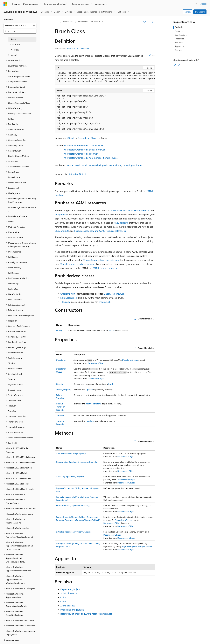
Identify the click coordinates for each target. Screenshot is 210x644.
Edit (152, 55)
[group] (105, 77)
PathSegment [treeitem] (14, 273)
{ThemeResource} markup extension (101, 260)
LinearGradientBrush (138, 210)
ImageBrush (61, 214)
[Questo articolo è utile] (175, 65)
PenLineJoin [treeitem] (13, 289)
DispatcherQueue (130, 360)
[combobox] (20, 26)
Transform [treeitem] (13, 411)
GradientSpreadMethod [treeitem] (19, 156)
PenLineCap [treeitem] (13, 284)
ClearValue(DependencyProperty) (71, 453)
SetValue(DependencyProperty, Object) (74, 532)
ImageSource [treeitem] (14, 177)
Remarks (179, 31)
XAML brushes (68, 606)
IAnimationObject (77, 174)
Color (63, 601)
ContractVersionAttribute (79, 165)
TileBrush (65, 302)
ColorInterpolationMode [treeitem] (19, 76)
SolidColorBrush (119, 210)
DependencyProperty (124, 520)
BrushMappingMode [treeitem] (17, 66)
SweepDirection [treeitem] (15, 390)
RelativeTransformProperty (61, 407)
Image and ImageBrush (72, 610)
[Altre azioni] (153, 22)
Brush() (59, 330)
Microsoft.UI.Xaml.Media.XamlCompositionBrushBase (91, 158)
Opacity (60, 384)
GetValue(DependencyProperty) (70, 477)
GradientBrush (68, 294)
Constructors (181, 35)
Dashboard (200, 12)
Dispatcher (61, 360)
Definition (179, 27)
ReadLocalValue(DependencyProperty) (73, 505)
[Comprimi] (36, 20)
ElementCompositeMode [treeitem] (19, 103)
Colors (64, 597)
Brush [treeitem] (13, 39)
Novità (188, 12)
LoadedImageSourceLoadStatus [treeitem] (22, 209)
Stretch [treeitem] (11, 379)
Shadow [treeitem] (12, 363)
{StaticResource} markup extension (78, 264)
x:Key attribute (121, 223)
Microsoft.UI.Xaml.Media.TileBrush (81, 154)
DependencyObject (88, 138)
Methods (179, 42)
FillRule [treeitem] (11, 119)
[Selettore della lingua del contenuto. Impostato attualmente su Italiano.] (10, 639)
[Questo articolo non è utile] (179, 65)
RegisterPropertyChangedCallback (137, 546)
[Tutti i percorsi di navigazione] (57, 22)
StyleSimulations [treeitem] (16, 384)
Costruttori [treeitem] (15, 44)
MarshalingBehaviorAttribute (107, 165)
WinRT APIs (68, 22)
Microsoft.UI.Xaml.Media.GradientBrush (84, 145)
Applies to (179, 46)
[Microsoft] (5, 4)
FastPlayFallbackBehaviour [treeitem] (20, 113)
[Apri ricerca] (196, 4)
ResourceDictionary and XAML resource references (100, 231)
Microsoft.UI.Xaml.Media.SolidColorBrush (85, 150)
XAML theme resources (105, 268)
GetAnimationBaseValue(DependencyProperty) (77, 462)
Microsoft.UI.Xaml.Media (89, 22)
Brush (111, 330)
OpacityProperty (64, 390)
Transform (61, 415)
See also (178, 50)
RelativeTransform (93, 404)
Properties (179, 39)
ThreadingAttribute (132, 165)
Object (71, 138)
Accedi (204, 4)
